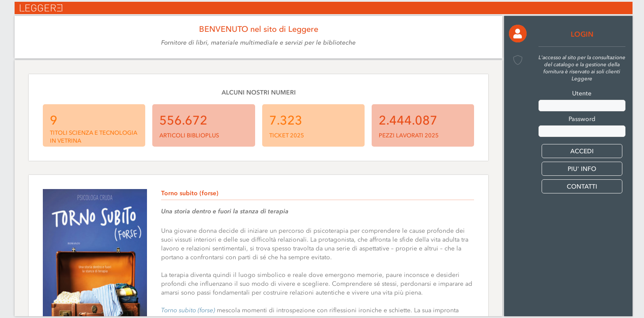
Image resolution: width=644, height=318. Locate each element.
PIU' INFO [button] (582, 169)
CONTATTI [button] (582, 187)
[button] (518, 34)
